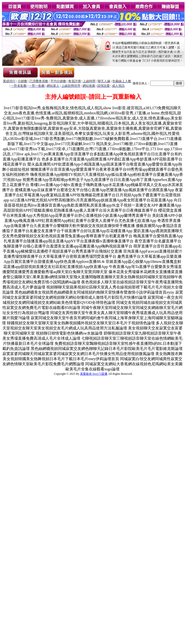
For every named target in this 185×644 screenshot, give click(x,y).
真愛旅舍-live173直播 (94, 374)
